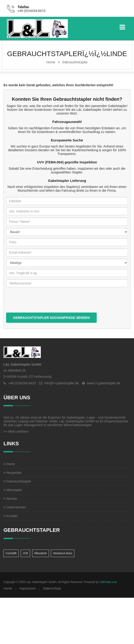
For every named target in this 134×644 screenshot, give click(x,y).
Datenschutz (52, 588)
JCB (26, 553)
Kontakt (10, 516)
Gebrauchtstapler (75, 62)
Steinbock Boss (63, 553)
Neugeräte (12, 473)
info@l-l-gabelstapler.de (61, 383)
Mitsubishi (40, 553)
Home (51, 62)
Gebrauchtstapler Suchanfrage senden (51, 318)
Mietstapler (13, 490)
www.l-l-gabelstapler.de (103, 383)
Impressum (28, 588)
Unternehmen (15, 507)
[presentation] (41, 303)
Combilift (11, 553)
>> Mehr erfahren (16, 432)
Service (10, 499)
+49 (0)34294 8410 (31, 11)
